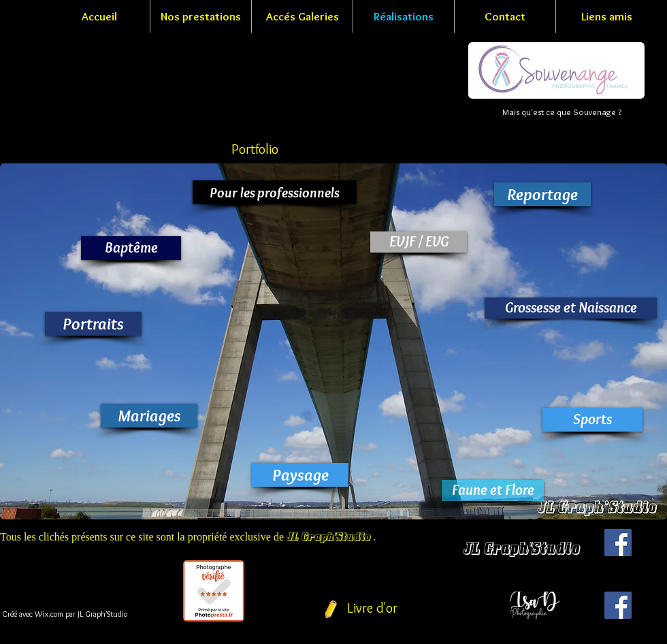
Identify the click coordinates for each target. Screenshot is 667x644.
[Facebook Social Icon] (618, 543)
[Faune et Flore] (493, 490)
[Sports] (592, 420)
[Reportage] (542, 194)
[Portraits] (93, 324)
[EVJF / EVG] (419, 242)
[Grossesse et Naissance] (571, 308)
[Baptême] (131, 248)
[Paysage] (300, 475)
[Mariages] (149, 416)
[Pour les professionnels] (275, 192)
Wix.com (49, 614)
